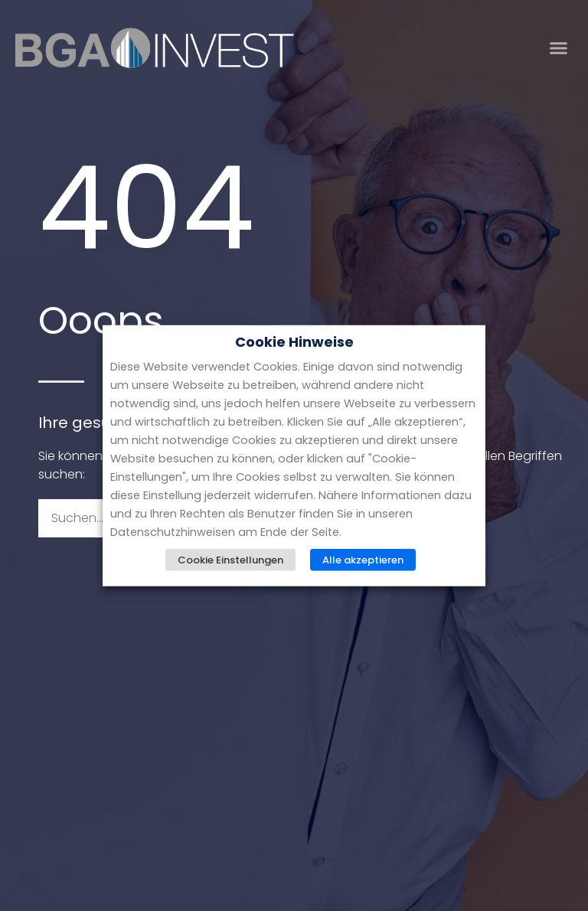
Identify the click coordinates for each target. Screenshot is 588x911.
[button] (559, 48)
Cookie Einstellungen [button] (230, 559)
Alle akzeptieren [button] (363, 559)
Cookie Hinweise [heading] (294, 342)
